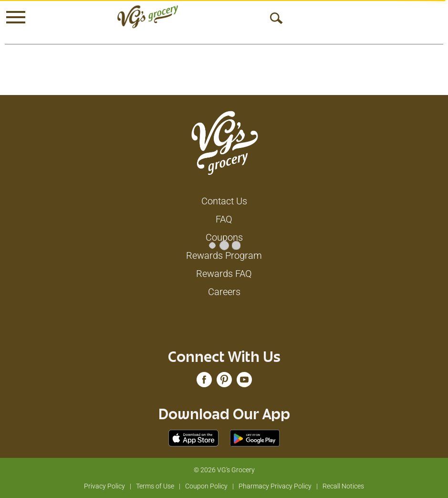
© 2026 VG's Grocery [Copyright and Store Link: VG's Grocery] (224, 470)
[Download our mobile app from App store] (193, 437)
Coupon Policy (206, 486)
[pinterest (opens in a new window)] (224, 382)
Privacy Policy (104, 486)
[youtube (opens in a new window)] (244, 382)
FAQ (224, 219)
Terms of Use (155, 486)
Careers (224, 292)
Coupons (224, 237)
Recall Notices (343, 486)
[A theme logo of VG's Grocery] (148, 17)
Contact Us (224, 201)
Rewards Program (224, 255)
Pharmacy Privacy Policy (275, 486)
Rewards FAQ (224, 274)
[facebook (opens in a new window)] (204, 382)
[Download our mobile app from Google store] (255, 437)
